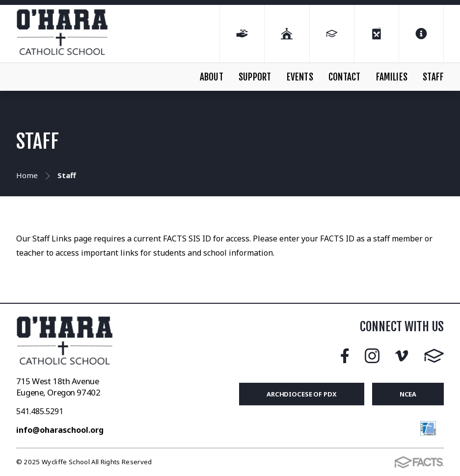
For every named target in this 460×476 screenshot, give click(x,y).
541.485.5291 (40, 411)
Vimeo (402, 356)
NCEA (408, 394)
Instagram (372, 356)
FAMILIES (392, 77)
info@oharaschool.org (60, 430)
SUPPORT (255, 77)
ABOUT (212, 77)
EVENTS (300, 77)
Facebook (345, 356)
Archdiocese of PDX (302, 394)
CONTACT (344, 77)
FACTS (434, 356)
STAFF (433, 77)
